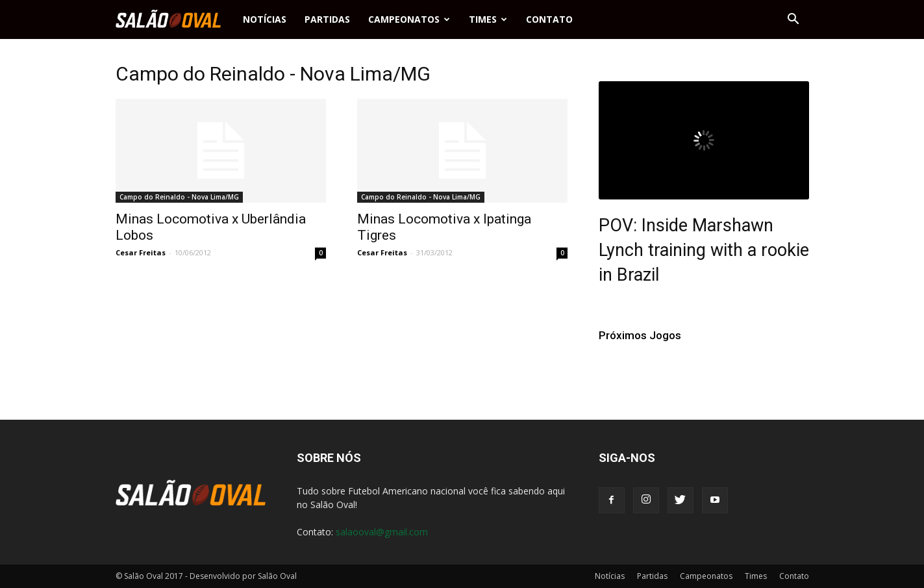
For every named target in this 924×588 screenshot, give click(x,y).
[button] (793, 19)
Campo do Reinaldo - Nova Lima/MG (179, 197)
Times (488, 19)
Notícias (265, 19)
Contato (549, 19)
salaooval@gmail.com (382, 532)
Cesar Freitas (141, 252)
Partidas (327, 19)
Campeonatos (409, 19)
